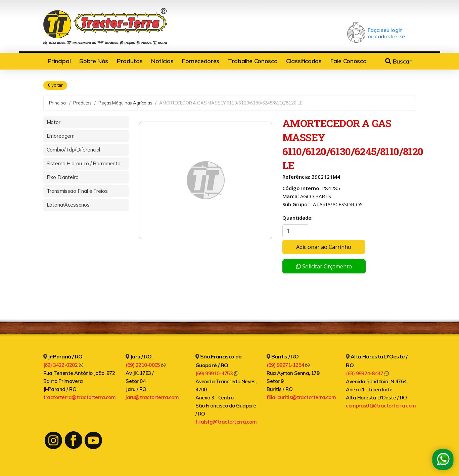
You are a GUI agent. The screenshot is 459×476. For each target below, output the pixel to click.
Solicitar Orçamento (324, 266)
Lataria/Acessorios (68, 205)
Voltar (55, 85)
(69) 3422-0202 (63, 365)
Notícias (162, 61)
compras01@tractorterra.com (381, 406)
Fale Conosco (349, 61)
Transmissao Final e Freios (77, 191)
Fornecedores (201, 61)
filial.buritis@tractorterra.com (301, 397)
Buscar (398, 61)
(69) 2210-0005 (146, 365)
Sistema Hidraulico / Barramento (84, 163)
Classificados (304, 61)
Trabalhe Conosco (253, 61)
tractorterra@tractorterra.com (80, 397)
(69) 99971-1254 (288, 365)
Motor (54, 122)
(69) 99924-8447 (367, 373)
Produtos (130, 61)
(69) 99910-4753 (217, 373)
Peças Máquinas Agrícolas (125, 103)
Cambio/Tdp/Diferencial (74, 150)
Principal (59, 61)
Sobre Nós (94, 61)
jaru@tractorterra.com (152, 397)
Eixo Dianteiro (63, 177)
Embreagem (61, 136)
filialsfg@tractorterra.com (226, 422)
